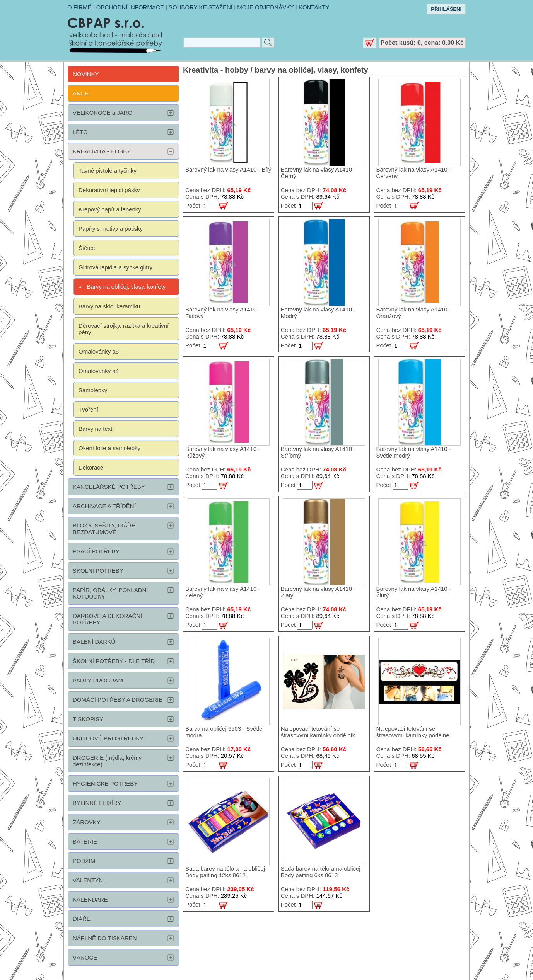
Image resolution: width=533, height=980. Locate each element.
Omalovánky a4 (99, 371)
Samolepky (93, 390)
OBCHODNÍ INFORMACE (130, 7)
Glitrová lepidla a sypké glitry (115, 267)
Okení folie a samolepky (109, 448)
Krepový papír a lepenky (110, 209)
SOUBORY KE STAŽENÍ (201, 7)
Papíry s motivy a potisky (111, 229)
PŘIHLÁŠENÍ (446, 9)
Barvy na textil (97, 429)
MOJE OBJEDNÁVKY (265, 7)
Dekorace (91, 467)
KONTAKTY (314, 7)
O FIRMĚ (79, 7)
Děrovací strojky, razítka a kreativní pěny (124, 329)
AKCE (81, 93)
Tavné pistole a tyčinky (108, 171)
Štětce (87, 248)
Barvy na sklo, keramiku (109, 306)
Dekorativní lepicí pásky (109, 190)
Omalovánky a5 (99, 351)
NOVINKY (86, 74)
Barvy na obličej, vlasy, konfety (126, 287)
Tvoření (88, 409)
